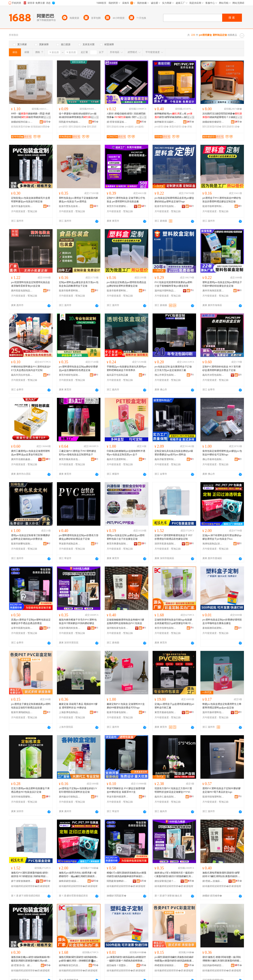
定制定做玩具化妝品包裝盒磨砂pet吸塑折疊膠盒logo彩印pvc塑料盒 (174, 453)
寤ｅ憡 (47, 117)
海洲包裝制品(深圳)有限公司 (213, 544)
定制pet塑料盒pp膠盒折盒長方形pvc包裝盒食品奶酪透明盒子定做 (79, 284)
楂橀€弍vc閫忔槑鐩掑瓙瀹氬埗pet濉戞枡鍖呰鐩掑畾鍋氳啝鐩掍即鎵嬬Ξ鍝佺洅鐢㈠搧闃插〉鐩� (126, 875)
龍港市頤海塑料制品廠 (213, 797)
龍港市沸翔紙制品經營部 (22, 712)
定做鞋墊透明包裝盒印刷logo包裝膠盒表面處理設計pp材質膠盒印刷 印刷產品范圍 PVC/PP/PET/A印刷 (174, 622)
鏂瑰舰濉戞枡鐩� (21, 127)
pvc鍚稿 (130, 127)
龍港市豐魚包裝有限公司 (70, 206)
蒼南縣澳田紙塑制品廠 (213, 628)
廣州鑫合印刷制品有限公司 (70, 797)
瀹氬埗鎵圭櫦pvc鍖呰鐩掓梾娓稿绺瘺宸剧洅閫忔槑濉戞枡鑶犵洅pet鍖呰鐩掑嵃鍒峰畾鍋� (31, 959)
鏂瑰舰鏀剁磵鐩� (40, 127)
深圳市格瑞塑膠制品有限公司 (22, 797)
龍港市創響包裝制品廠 (22, 544)
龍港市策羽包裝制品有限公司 (165, 206)
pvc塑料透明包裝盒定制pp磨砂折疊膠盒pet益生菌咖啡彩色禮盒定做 (78, 368)
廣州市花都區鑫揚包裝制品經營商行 (22, 459)
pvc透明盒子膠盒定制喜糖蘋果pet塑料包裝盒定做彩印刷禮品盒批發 (31, 706)
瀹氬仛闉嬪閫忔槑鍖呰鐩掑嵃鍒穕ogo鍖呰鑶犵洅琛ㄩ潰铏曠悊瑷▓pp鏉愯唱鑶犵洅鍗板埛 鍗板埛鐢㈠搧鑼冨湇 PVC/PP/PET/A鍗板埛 (78, 959)
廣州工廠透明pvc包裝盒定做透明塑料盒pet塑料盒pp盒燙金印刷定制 (31, 453)
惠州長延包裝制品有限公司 (22, 291)
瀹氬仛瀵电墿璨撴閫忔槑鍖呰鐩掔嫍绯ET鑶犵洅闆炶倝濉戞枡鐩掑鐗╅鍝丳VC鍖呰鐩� (221, 875)
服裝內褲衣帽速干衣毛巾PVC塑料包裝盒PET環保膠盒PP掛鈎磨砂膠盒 (78, 621)
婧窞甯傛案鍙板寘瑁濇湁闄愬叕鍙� (118, 122)
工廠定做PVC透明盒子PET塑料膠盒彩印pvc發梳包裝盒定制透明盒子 (78, 453)
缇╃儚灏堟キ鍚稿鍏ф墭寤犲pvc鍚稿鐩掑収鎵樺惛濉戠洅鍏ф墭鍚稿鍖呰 (78, 116)
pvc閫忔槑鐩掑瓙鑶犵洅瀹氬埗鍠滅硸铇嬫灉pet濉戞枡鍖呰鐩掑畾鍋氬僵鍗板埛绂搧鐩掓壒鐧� (174, 959)
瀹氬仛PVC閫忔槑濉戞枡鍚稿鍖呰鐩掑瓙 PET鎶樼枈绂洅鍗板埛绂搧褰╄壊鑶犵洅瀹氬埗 (30, 875)
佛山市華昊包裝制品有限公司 (165, 375)
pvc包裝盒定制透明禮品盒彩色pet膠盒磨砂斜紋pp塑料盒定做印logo (174, 200)
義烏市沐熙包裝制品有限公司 (213, 375)
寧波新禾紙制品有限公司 (70, 544)
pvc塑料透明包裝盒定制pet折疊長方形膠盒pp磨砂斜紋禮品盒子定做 (79, 537)
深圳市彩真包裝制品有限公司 (165, 544)
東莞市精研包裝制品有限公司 (70, 375)
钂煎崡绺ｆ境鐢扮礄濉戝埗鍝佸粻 (118, 965)
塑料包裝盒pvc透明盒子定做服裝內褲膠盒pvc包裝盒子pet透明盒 (78, 200)
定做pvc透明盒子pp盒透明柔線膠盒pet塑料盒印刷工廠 (174, 706)
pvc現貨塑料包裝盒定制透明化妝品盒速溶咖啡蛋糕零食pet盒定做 (31, 284)
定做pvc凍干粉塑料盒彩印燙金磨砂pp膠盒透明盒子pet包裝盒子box (222, 537)
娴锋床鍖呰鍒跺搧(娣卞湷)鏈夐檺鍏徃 (70, 881)
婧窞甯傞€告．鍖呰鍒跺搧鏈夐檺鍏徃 (22, 965)
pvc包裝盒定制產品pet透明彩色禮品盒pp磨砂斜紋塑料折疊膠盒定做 (126, 284)
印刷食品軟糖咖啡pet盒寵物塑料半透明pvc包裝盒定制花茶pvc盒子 (126, 453)
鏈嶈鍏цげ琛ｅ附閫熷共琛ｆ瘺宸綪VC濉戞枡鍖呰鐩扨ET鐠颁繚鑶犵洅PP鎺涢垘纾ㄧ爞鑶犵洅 (174, 875)
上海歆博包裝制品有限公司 (70, 712)
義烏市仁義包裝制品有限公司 (165, 797)
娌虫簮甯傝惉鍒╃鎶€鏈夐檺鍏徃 (165, 881)
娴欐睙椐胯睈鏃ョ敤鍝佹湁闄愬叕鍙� (22, 122)
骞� (47, 122)
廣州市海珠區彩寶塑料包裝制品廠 (213, 291)
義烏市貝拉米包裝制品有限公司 (22, 375)
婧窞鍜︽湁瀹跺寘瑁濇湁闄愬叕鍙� (213, 881)
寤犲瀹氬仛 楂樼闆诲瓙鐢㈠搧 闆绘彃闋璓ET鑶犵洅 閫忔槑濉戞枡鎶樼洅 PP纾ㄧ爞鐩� (222, 959)
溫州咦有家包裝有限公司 (118, 628)
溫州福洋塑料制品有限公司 (165, 291)
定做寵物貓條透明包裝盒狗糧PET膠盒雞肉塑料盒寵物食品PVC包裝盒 (125, 621)
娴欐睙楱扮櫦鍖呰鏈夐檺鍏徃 (213, 122)
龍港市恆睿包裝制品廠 (118, 712)
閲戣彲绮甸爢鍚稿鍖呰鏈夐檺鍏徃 (70, 122)
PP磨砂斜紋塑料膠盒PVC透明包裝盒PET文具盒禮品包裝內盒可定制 (31, 368)
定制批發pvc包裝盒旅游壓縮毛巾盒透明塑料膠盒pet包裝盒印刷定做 (31, 200)
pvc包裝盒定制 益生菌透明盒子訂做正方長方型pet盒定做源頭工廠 (173, 368)
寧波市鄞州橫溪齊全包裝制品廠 (118, 797)
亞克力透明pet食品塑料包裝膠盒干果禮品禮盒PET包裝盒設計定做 (30, 790)
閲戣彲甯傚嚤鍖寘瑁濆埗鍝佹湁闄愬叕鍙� (118, 881)
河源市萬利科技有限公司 (70, 628)
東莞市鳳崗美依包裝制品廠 (70, 459)
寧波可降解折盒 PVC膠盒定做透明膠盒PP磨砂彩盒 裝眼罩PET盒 (126, 790)
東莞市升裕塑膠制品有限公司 (118, 206)
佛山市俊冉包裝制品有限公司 (213, 459)
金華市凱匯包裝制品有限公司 (22, 628)
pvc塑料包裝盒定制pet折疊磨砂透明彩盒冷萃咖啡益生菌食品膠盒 (222, 621)
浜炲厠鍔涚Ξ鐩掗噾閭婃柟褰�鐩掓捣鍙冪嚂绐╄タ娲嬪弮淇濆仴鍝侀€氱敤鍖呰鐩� (222, 116)
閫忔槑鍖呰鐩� (231, 127)
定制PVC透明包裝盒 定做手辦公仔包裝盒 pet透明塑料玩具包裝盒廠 (126, 200)
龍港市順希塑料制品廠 (213, 206)
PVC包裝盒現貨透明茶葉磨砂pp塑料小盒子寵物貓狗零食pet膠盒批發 (173, 284)
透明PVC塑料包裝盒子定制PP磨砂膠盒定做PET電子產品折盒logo (221, 790)
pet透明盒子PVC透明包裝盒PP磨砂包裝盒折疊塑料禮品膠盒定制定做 (222, 200)
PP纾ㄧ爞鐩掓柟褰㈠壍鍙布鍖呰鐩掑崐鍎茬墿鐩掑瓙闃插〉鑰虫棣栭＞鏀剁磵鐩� (31, 116)
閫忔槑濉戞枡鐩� (212, 127)
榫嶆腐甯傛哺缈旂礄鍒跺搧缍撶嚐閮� (165, 965)
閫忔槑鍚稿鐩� (77, 127)
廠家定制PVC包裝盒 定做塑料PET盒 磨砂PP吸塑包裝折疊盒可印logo (126, 706)
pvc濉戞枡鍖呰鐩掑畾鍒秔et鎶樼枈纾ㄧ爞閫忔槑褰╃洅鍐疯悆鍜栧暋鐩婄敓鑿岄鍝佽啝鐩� (126, 959)
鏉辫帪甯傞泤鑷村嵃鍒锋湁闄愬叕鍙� (165, 122)
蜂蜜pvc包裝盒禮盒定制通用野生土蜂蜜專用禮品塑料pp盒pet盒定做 (222, 706)
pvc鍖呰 (64, 127)
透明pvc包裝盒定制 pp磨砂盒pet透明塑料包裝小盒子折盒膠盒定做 (126, 537)
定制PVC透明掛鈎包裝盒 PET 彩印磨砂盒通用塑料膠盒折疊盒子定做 (222, 368)
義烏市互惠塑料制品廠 (118, 459)
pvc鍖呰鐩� (162, 127)
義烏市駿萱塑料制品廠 (165, 459)
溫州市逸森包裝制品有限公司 (22, 206)
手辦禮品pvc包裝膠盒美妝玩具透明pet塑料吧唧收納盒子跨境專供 (126, 368)
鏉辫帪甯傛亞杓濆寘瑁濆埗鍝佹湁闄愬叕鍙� (70, 965)
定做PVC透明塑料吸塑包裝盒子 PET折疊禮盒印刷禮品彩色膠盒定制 (174, 537)
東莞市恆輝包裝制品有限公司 (165, 628)
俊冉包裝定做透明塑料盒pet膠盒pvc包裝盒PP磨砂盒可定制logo (222, 453)
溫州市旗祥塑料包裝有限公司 (213, 712)
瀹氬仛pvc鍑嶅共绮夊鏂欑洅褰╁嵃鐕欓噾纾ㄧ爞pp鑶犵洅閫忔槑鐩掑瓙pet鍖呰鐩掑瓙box (78, 875)
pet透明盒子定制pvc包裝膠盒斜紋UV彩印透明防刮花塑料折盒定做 (78, 790)
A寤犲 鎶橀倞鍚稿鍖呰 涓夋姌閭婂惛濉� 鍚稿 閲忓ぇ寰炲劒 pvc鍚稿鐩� (126, 116)
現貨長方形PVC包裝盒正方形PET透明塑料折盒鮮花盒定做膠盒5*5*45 (173, 790)
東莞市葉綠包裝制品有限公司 (165, 712)
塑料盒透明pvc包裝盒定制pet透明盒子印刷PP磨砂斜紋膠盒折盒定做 (222, 284)
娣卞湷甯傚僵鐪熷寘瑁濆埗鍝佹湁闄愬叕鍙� (22, 881)
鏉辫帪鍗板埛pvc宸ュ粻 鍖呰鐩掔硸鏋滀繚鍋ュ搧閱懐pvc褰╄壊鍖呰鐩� (174, 116)
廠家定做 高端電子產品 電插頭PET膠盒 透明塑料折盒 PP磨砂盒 (78, 706)
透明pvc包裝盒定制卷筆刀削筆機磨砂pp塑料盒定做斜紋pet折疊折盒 (31, 537)
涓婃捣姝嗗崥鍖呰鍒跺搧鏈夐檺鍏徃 (213, 965)
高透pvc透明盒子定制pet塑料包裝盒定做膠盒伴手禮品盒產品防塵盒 (31, 621)
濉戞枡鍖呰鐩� (178, 127)
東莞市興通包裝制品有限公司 (118, 544)
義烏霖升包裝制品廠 (117, 375)
